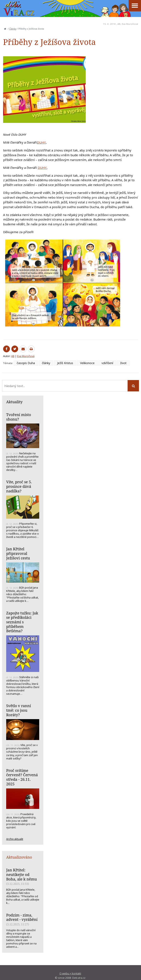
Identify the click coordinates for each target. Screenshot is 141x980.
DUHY (41, 142)
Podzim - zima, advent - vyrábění (22, 917)
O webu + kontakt (70, 973)
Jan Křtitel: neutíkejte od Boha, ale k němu (21, 874)
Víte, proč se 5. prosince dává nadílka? (19, 486)
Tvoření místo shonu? (19, 417)
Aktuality (14, 402)
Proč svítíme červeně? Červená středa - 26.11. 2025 (22, 777)
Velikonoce (87, 363)
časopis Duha (26, 363)
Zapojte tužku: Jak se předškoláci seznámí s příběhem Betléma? (22, 622)
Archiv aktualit (15, 839)
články (46, 363)
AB (119, 24)
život (123, 363)
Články (13, 29)
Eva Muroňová (130, 24)
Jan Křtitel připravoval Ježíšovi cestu (18, 553)
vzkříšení (107, 363)
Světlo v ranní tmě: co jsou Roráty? (19, 710)
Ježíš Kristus (65, 363)
